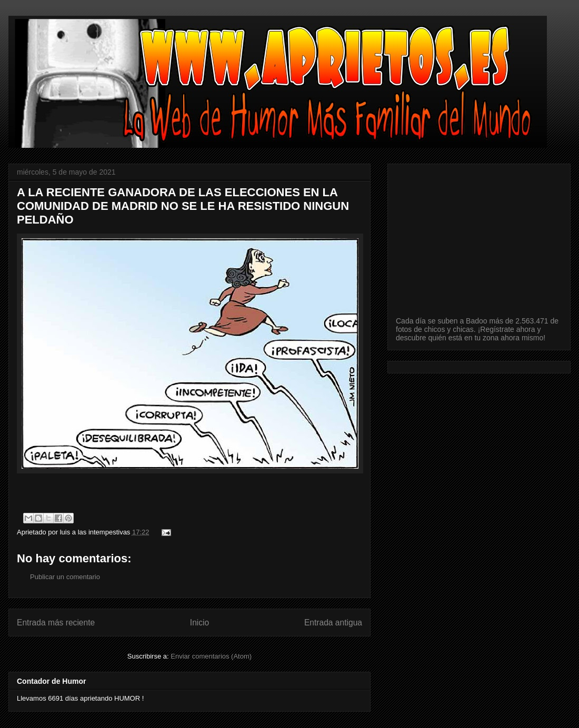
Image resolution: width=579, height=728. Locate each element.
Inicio (199, 623)
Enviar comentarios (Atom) (211, 656)
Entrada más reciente (56, 623)
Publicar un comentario (65, 577)
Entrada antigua (333, 623)
